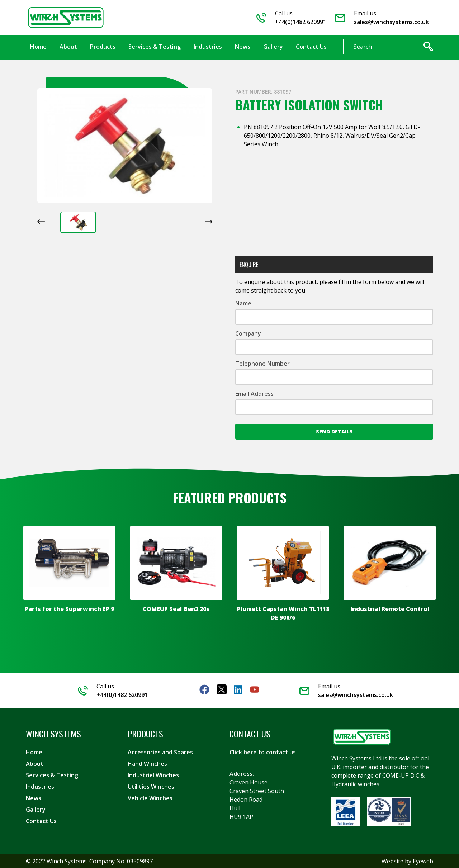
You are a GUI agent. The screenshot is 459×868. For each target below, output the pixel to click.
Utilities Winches (151, 786)
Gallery (36, 809)
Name (243, 303)
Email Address (254, 393)
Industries (40, 786)
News (34, 798)
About (35, 763)
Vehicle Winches (150, 798)
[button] (78, 222)
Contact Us (41, 821)
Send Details (334, 431)
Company (248, 333)
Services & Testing (52, 775)
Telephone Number (262, 363)
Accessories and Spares (160, 752)
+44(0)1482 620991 (301, 22)
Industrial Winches (153, 775)
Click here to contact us (263, 752)
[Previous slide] (41, 221)
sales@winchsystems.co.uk (391, 22)
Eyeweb (423, 861)
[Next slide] (209, 221)
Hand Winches (147, 763)
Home (34, 752)
